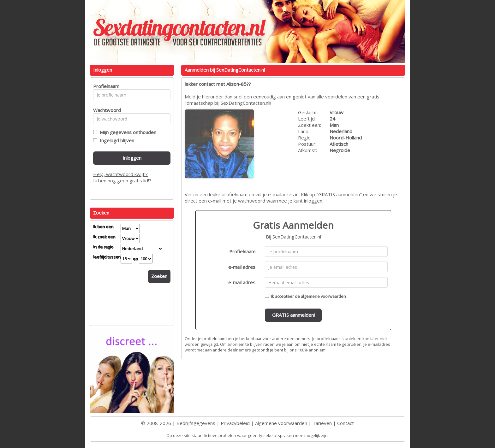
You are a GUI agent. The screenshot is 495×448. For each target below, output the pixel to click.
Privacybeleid (235, 423)
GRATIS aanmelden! (293, 315)
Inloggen (132, 158)
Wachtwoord (105, 110)
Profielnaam (242, 251)
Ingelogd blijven (116, 140)
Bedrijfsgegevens (196, 423)
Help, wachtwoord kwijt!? (120, 174)
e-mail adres (242, 267)
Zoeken (159, 276)
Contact (346, 423)
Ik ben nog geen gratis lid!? (122, 180)
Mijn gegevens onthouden (127, 132)
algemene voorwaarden (323, 296)
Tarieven (322, 423)
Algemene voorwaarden (281, 423)
